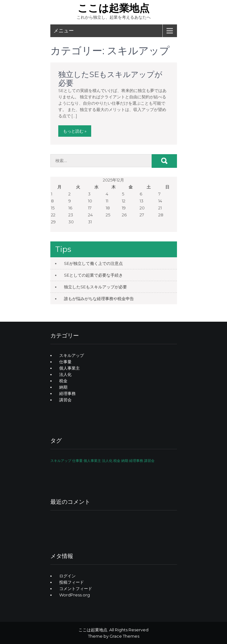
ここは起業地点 (113, 8)
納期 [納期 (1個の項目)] (125, 461)
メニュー (64, 31)
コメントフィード (76, 588)
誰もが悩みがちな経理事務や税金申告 (99, 299)
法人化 (65, 374)
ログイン (67, 576)
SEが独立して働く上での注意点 (93, 263)
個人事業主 (69, 368)
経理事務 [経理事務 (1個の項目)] (136, 461)
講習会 (65, 400)
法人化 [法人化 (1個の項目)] (107, 461)
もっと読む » (75, 131)
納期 (63, 387)
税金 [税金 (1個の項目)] (117, 461)
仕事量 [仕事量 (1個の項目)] (77, 461)
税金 (63, 381)
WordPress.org (75, 595)
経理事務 (67, 393)
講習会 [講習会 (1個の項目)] (149, 461)
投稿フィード (72, 582)
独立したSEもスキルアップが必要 (110, 79)
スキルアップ (72, 355)
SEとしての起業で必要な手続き (93, 275)
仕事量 (65, 362)
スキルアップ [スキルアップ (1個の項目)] (61, 461)
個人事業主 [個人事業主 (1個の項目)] (92, 461)
